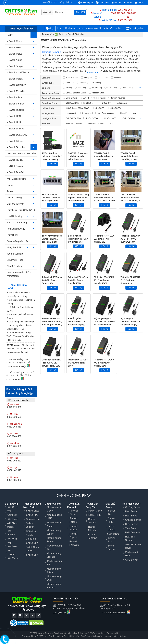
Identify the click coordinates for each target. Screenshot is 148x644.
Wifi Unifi (12, 539)
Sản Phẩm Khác (15, 260)
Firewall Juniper (73, 528)
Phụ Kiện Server (131, 504)
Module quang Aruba (54, 524)
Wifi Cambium (12, 513)
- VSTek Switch (15, 166)
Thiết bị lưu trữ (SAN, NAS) (21, 210)
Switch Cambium (31, 537)
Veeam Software (15, 254)
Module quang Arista (54, 571)
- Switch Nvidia (15, 160)
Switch (10, 35)
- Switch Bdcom (15, 141)
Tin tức (59, 28)
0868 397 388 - (118, 15)
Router (10, 191)
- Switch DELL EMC (17, 135)
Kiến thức (109, 28)
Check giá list (135, 28)
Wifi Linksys (11, 552)
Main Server (131, 516)
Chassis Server (133, 520)
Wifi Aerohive (12, 545)
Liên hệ (116, 3)
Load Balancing (14, 216)
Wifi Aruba (13, 519)
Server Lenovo (112, 528)
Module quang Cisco (54, 509)
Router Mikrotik (92, 529)
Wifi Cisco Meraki (12, 525)
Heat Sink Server (130, 538)
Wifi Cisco (13, 507)
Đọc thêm (91, 73)
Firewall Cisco (74, 512)
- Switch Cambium (17, 85)
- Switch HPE (14, 48)
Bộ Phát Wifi (12, 504)
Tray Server (131, 528)
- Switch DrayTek (16, 172)
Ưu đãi (139, 3)
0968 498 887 (131, 15)
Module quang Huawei (54, 586)
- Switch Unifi (14, 122)
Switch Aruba (33, 519)
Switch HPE (32, 515)
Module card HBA (132, 554)
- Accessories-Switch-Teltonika (22, 153)
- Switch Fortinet (16, 104)
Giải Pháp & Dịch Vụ (73, 28)
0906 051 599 (125, 20)
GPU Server (131, 560)
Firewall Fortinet (73, 520)
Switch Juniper (30, 525)
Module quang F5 (54, 563)
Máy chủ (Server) (15, 204)
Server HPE (111, 520)
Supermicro (113, 534)
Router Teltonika (93, 536)
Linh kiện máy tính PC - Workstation (18, 274)
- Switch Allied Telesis (18, 72)
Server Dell (112, 512)
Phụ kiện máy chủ (16, 229)
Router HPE (95, 515)
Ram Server (131, 511)
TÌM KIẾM (80, 12)
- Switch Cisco (15, 41)
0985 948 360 (125, 10)
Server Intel (112, 540)
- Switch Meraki (15, 79)
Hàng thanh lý (14, 247)
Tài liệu (119, 28)
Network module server (133, 546)
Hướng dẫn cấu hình (94, 28)
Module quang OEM (54, 578)
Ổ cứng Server (133, 507)
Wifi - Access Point (16, 179)
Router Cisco (95, 511)
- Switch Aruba (15, 60)
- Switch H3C (14, 116)
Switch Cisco (33, 511)
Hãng (50, 28)
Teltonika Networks (52, 52)
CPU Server (131, 524)
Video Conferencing (17, 223)
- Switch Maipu (15, 54)
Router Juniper (92, 521)
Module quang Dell (54, 547)
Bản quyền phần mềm (18, 241)
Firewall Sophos (73, 536)
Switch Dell (32, 531)
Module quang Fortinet (54, 540)
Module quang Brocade (54, 555)
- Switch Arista (15, 97)
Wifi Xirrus (13, 558)
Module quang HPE (54, 517)
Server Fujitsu (111, 547)
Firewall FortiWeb (74, 543)
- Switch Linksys (16, 129)
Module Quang (14, 198)
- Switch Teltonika (16, 147)
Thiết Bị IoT (12, 235)
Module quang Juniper (54, 532)
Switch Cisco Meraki (32, 549)
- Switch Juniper (15, 66)
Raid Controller (133, 532)
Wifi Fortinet (12, 533)
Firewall (10, 185)
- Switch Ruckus (16, 110)
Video (128, 3)
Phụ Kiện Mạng (15, 266)
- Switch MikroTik (16, 91)
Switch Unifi (32, 543)
